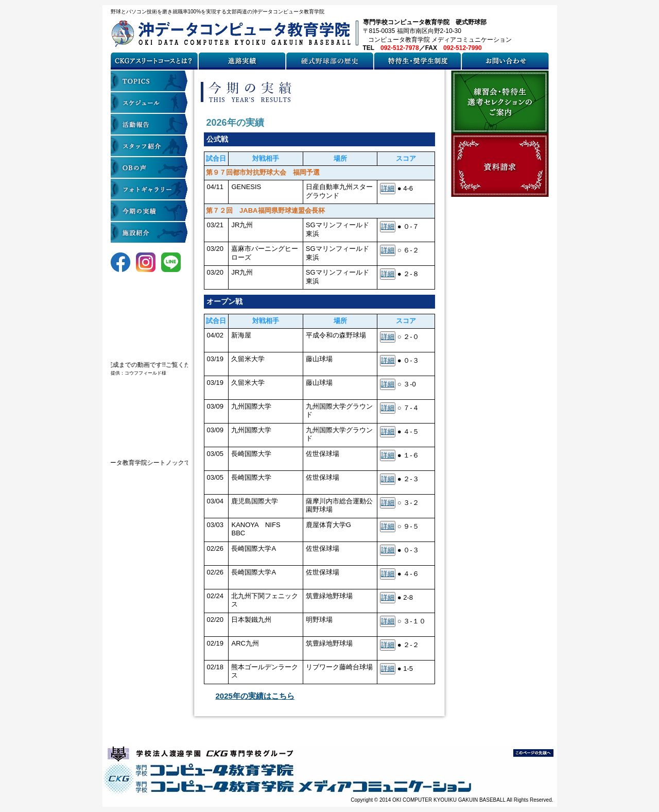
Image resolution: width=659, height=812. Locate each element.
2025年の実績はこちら (255, 696)
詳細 (388, 188)
